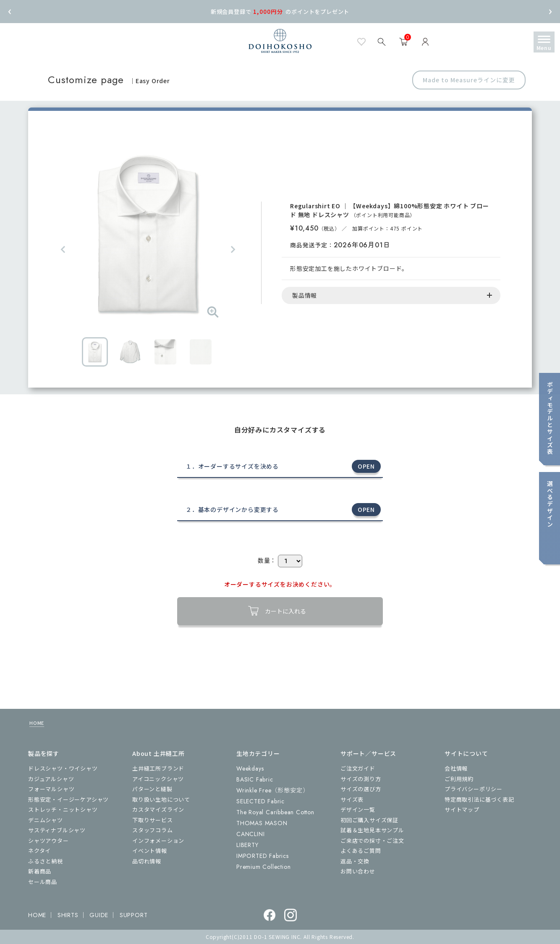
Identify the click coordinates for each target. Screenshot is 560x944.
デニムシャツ (46, 820)
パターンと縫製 (152, 789)
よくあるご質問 (361, 851)
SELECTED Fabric (260, 801)
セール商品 (43, 882)
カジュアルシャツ (51, 779)
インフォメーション (158, 840)
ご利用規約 (459, 779)
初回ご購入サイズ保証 (369, 820)
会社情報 (456, 768)
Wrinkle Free (272, 790)
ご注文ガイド (358, 768)
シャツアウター (48, 840)
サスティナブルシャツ (57, 830)
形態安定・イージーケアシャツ (68, 799)
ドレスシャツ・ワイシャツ (63, 768)
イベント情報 (150, 851)
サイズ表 (352, 799)
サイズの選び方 (361, 789)
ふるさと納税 (46, 861)
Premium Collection (263, 867)
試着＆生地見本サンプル (372, 830)
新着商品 (40, 871)
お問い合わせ (358, 871)
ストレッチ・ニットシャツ (63, 809)
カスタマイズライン (158, 809)
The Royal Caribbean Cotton (275, 812)
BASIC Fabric (255, 779)
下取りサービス (153, 820)
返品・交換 (355, 861)
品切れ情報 (147, 861)
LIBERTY (247, 845)
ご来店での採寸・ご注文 (372, 840)
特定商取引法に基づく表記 (479, 799)
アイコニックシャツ (158, 779)
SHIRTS (68, 915)
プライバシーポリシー (474, 789)
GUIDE (99, 915)
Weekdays (250, 768)
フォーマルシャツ (51, 789)
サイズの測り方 (361, 779)
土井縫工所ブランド (158, 768)
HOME (37, 723)
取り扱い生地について (161, 799)
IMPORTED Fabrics (263, 856)
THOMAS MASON (262, 823)
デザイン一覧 (358, 809)
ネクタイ (39, 851)
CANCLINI (250, 834)
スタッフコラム (153, 830)
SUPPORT (134, 915)
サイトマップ (462, 809)
